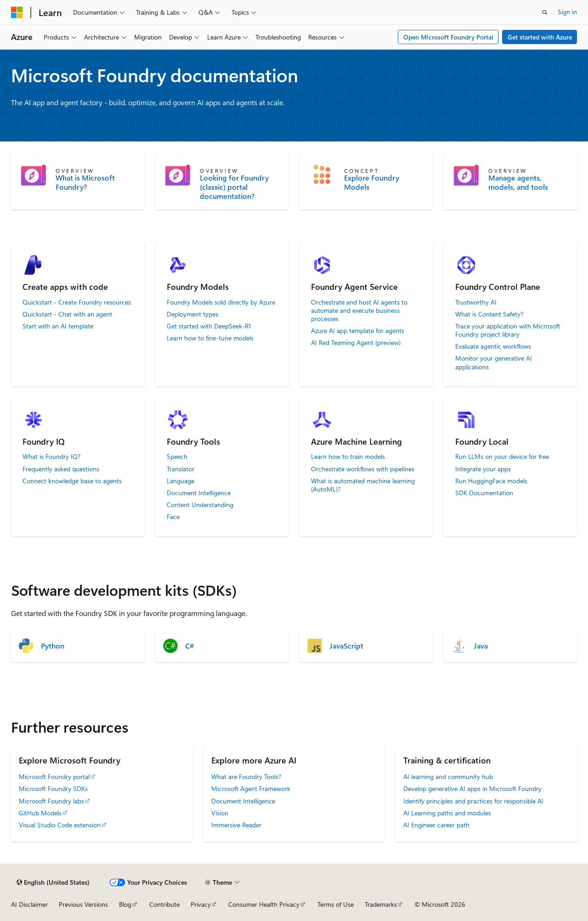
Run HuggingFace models (491, 481)
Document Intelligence (199, 493)
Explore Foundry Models (372, 182)
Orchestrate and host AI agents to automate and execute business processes (359, 311)
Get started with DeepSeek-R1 (209, 326)
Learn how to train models (348, 457)
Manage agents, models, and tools (518, 182)
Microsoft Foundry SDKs (53, 788)
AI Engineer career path (436, 825)
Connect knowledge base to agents (72, 481)
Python (53, 646)
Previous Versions (83, 904)
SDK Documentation (484, 493)
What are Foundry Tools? (246, 777)
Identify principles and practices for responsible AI (473, 801)
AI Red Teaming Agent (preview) (356, 343)
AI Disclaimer (29, 904)
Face (173, 517)
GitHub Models (40, 813)
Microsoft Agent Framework (251, 788)
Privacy (201, 904)
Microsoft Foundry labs (51, 801)
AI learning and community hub (448, 777)
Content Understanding (200, 505)
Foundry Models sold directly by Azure (221, 302)
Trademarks (381, 904)
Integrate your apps (483, 469)
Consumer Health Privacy (264, 904)
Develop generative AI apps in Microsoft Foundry (472, 788)
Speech (177, 457)
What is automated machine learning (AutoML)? (363, 485)
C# (189, 646)
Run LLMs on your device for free (502, 457)
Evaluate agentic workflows (493, 346)
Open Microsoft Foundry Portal (448, 37)
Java (481, 646)
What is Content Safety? (489, 314)
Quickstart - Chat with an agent (67, 314)
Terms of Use (336, 904)
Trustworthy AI (476, 302)
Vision (220, 813)
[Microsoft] (17, 12)
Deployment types (192, 314)
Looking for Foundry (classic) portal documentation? (234, 187)
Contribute (164, 904)
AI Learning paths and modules (447, 813)
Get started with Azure (540, 37)
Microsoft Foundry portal (54, 777)
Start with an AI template (58, 326)
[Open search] (545, 12)
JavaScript (346, 646)
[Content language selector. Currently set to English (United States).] (53, 882)
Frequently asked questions (61, 469)
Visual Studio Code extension (60, 825)
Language (181, 481)
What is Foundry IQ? (51, 457)
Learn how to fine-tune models (210, 338)
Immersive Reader (236, 825)
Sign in (567, 12)
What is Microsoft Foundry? (85, 182)
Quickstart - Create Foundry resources (77, 302)
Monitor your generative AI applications (494, 362)
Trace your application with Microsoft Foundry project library (508, 330)
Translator (181, 469)
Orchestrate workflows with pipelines (363, 469)
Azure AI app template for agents (358, 331)
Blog (125, 904)
